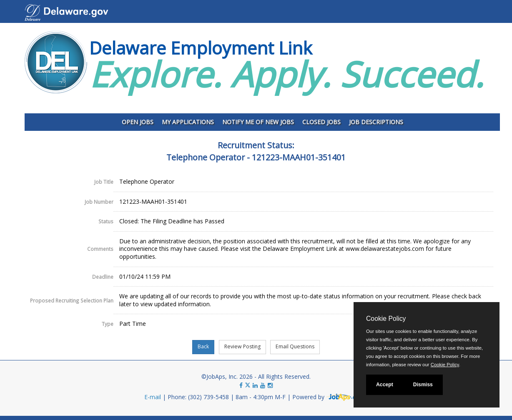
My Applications (188, 122)
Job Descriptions (376, 122)
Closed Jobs (321, 122)
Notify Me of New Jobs (258, 122)
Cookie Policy (386, 319)
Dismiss (423, 385)
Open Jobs (138, 122)
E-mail (153, 397)
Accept (385, 385)
